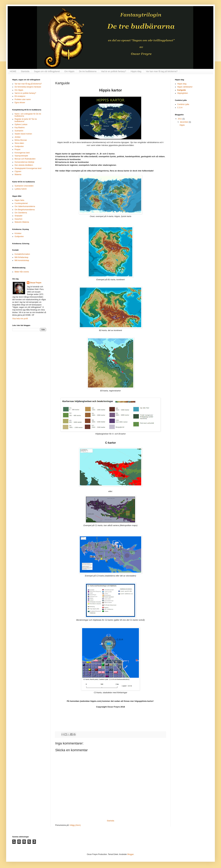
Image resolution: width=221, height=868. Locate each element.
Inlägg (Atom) (75, 825)
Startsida (25, 71)
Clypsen (18, 171)
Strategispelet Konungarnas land (28, 168)
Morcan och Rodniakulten (25, 159)
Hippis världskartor (185, 87)
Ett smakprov (20, 96)
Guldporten (19, 146)
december (184, 122)
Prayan (17, 149)
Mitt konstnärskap (22, 260)
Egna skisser (20, 103)
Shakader (18, 216)
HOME (13, 71)
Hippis (182, 125)
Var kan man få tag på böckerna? (162, 71)
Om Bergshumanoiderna (25, 210)
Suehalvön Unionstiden (24, 186)
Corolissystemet (21, 203)
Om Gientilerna (21, 213)
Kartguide (182, 90)
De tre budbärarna (88, 71)
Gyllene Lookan (21, 124)
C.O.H (180, 108)
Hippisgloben (183, 93)
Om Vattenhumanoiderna (25, 206)
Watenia (18, 174)
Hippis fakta (19, 200)
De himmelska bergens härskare (28, 87)
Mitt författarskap (21, 257)
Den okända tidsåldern (24, 165)
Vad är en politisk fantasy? (113, 71)
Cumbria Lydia (183, 104)
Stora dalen (19, 143)
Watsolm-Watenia (22, 222)
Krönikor (18, 233)
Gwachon (18, 219)
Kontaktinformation (22, 254)
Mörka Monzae (21, 140)
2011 (180, 119)
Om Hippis (69, 71)
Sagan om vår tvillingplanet (47, 71)
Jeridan (18, 137)
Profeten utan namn (23, 99)
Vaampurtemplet (21, 156)
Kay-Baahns (20, 128)
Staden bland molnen (23, 134)
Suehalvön (19, 131)
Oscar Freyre (36, 283)
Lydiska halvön (21, 189)
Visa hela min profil (20, 319)
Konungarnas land (22, 153)
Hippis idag (136, 71)
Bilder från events (22, 272)
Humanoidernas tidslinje (24, 162)
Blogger (131, 854)
